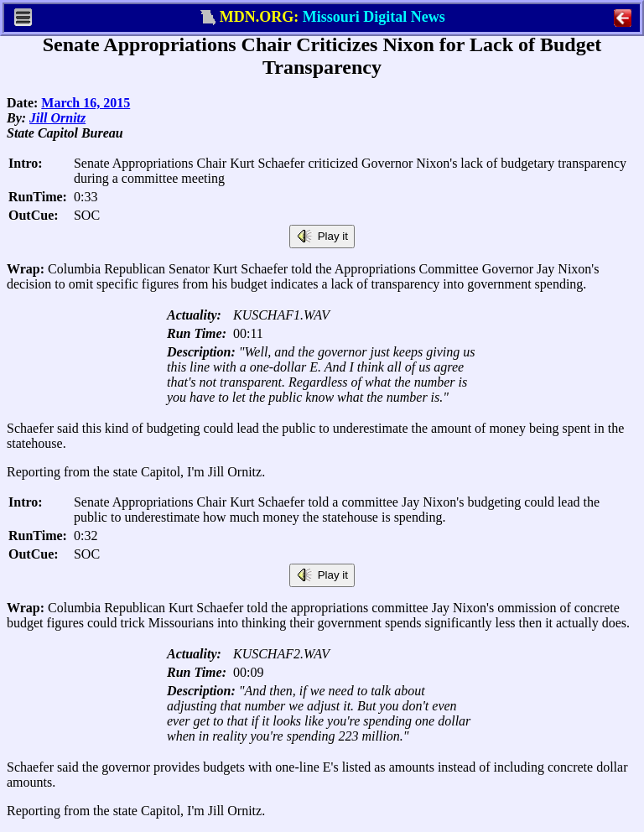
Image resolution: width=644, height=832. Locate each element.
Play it (322, 237)
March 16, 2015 (86, 103)
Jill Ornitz (57, 118)
